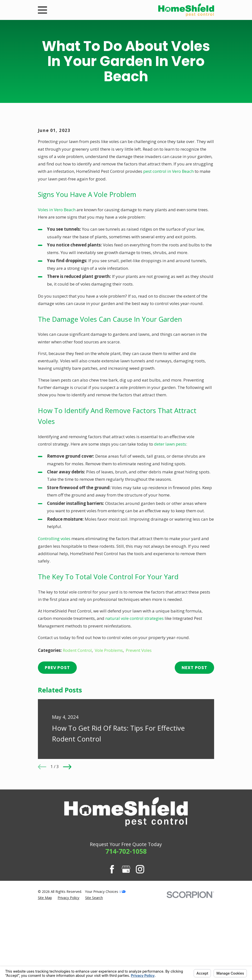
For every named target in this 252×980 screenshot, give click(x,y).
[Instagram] (140, 953)
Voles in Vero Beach (57, 293)
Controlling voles (54, 622)
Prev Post (57, 751)
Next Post (194, 751)
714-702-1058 (126, 935)
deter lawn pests (170, 528)
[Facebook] (112, 953)
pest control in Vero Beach (168, 255)
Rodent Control (77, 734)
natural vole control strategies (134, 702)
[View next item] (67, 851)
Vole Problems (109, 734)
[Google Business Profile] (126, 953)
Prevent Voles (139, 734)
